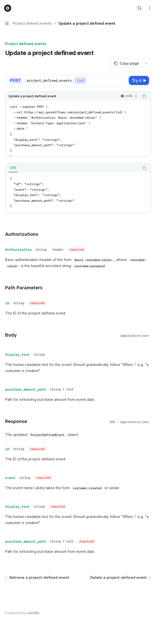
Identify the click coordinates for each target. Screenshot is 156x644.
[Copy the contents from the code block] (144, 96)
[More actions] (149, 8)
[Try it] (139, 80)
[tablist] (72, 168)
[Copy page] (126, 63)
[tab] (13, 168)
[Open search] (140, 8)
